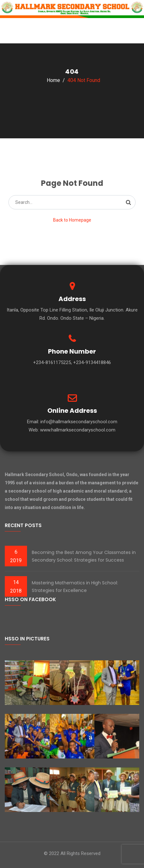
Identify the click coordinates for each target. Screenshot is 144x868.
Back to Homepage (72, 220)
